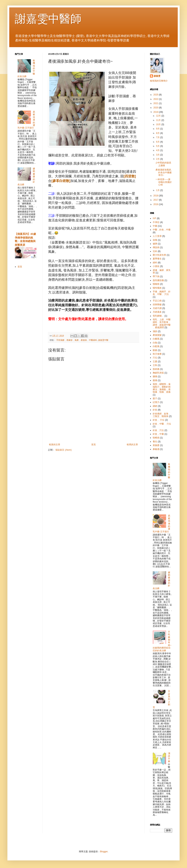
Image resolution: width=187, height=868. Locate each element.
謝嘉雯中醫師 (48, 19)
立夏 (155, 362)
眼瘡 (155, 350)
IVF (155, 218)
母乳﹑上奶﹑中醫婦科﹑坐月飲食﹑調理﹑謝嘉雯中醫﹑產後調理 (162, 324)
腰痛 (155, 376)
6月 (158, 142)
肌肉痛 (156, 369)
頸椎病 (156, 438)
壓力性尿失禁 (159, 255)
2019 (156, 112)
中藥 (155, 226)
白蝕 (155, 343)
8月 (158, 133)
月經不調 (157, 308)
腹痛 (155, 380)
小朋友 (156, 266)
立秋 (155, 365)
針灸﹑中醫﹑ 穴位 (162, 424)
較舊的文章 (132, 445)
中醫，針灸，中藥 (162, 230)
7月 (158, 137)
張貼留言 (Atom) (63, 450)
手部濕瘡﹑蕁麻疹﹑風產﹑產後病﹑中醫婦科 (77, 340)
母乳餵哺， (158, 316)
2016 (156, 204)
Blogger (104, 852)
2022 (156, 99)
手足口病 (157, 301)
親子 (155, 398)
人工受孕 (157, 236)
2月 (158, 159)
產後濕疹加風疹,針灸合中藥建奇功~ (164, 172)
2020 (156, 108)
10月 (159, 124)
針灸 (155, 410)
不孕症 (156, 222)
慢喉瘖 (156, 284)
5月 (158, 146)
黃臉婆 (156, 445)
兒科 (155, 251)
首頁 (93, 445)
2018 (156, 196)
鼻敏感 (156, 449)
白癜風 (156, 339)
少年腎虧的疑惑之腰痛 (163, 164)
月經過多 (157, 312)
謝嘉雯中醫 (103, 340)
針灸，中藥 (158, 434)
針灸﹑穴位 (158, 430)
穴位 (155, 358)
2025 (156, 95)
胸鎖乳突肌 (158, 373)
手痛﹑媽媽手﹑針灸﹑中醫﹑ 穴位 (162, 293)
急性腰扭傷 (158, 280)
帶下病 (156, 276)
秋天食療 (157, 354)
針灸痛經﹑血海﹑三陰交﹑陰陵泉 (162, 415)
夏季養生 (157, 259)
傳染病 (156, 247)
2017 (156, 200)
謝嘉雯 (157, 76)
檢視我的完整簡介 (159, 81)
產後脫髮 (157, 335)
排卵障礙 (157, 305)
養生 (155, 442)
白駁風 (156, 346)
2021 (156, 103)
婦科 (155, 263)
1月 (158, 190)
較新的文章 (55, 445)
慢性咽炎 (157, 288)
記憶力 (156, 402)
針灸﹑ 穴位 (159, 420)
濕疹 (155, 331)
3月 (158, 155)
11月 (159, 120)
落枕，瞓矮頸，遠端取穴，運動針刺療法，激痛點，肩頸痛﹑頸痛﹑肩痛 (162, 388)
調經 (155, 406)
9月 (158, 129)
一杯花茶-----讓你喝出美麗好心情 (164, 182)
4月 (158, 150)
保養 (155, 240)
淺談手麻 (169, 757)
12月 (159, 116)
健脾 (155, 244)
